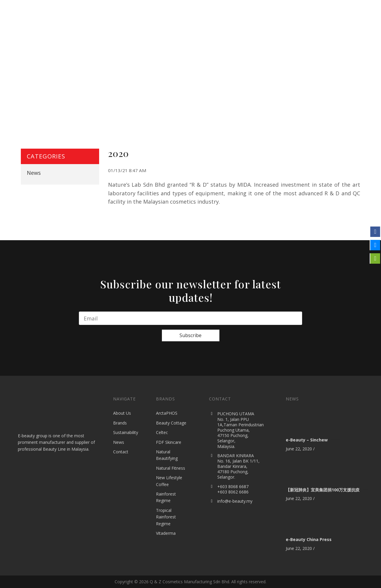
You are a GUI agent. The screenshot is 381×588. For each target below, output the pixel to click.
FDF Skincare (169, 442)
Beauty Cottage (171, 423)
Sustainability (126, 432)
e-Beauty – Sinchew (307, 440)
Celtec (162, 432)
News (34, 173)
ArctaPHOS (167, 413)
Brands (120, 423)
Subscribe (190, 335)
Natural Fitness (171, 468)
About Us (122, 413)
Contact (121, 452)
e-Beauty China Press (309, 539)
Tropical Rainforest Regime (166, 517)
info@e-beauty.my (235, 501)
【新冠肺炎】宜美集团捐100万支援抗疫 (323, 490)
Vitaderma (166, 533)
